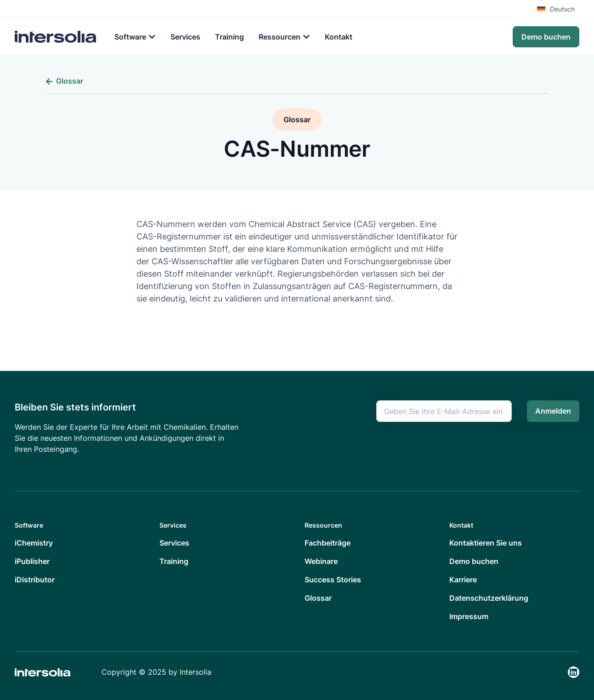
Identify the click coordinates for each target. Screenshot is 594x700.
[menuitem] (558, 9)
